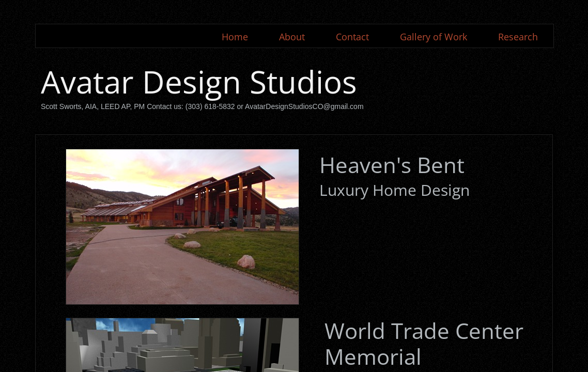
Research (518, 37)
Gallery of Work (434, 37)
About (292, 37)
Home (235, 37)
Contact (352, 37)
